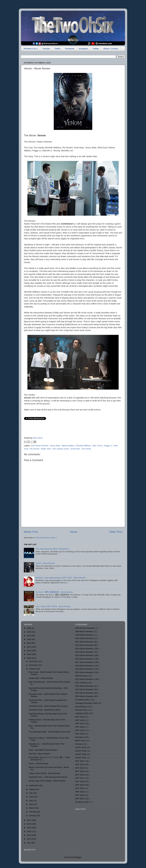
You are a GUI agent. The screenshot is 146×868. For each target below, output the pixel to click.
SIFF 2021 (80, 788)
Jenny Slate (55, 446)
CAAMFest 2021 (82, 700)
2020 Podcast (81, 676)
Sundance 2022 (82, 802)
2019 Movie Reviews (84, 669)
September (34, 785)
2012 (29, 839)
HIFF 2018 (80, 727)
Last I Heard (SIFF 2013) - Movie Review (53, 606)
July (31, 793)
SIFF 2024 (80, 799)
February (33, 812)
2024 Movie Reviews (84, 693)
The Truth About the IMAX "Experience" (52, 549)
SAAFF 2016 (81, 747)
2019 (29, 654)
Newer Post (31, 532)
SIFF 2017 (80, 778)
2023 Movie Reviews (84, 689)
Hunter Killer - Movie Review (41, 678)
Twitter (96, 48)
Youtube (46, 48)
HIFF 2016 (80, 720)
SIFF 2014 (80, 768)
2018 (29, 658)
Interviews (80, 737)
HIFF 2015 (80, 717)
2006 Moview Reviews (85, 628)
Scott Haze (76, 449)
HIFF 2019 (80, 730)
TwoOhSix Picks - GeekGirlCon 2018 (44, 710)
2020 (29, 651)
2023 (29, 639)
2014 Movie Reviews (84, 652)
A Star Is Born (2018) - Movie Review (44, 773)
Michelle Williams (84, 446)
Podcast (79, 744)
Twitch (57, 48)
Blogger (78, 857)
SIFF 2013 (80, 765)
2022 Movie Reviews (84, 686)
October (33, 669)
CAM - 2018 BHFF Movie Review (43, 750)
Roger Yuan (46, 449)
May (31, 801)
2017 (29, 820)
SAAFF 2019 (81, 754)
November (34, 665)
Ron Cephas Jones (61, 449)
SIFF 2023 (80, 795)
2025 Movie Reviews (84, 696)
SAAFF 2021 (81, 758)
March (32, 808)
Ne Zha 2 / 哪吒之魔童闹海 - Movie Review (54, 592)
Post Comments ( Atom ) (46, 538)
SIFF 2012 (80, 761)
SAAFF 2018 (81, 751)
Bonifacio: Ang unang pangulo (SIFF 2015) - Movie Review (61, 578)
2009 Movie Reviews (84, 635)
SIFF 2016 (80, 775)
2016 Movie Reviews (84, 659)
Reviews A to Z (31, 48)
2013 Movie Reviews (84, 649)
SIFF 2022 (80, 792)
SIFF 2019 (80, 785)
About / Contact (111, 48)
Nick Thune (98, 446)
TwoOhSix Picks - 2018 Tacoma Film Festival (48, 777)
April (31, 804)
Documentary (81, 707)
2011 (29, 843)
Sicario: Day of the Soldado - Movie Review (47, 781)
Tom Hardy (86, 449)
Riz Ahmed (35, 449)
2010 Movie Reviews (84, 638)
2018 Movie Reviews (40, 446)
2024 (29, 636)
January (33, 816)
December (34, 661)
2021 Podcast (81, 683)
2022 (29, 643)
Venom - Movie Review (38, 764)
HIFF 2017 (80, 723)
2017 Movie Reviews (84, 662)
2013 (29, 835)
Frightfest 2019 (82, 713)
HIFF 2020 (80, 734)
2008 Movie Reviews (84, 631)
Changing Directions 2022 (86, 703)
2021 (29, 647)
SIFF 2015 (80, 771)
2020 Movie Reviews (84, 672)
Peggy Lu (108, 446)
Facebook (70, 48)
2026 (29, 628)
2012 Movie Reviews (84, 645)
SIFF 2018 (80, 781)
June (31, 797)
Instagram (83, 48)
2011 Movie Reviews (84, 642)
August (32, 789)
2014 (29, 831)
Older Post (116, 532)
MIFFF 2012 (81, 741)
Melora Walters (68, 446)
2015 (29, 828)
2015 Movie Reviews (84, 655)
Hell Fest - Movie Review (39, 754)
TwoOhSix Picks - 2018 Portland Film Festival (48, 706)
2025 (29, 632)
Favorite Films (81, 710)
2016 (29, 824)
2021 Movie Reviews (84, 679)
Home (74, 532)
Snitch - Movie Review (45, 563)
